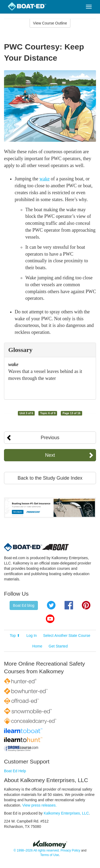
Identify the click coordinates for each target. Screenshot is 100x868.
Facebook (69, 605)
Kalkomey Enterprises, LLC (66, 813)
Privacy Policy (70, 850)
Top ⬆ (15, 636)
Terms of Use (50, 855)
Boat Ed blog (24, 605)
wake (45, 179)
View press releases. (40, 805)
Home (37, 646)
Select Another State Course (67, 636)
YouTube (50, 619)
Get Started (58, 646)
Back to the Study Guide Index (50, 478)
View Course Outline (50, 23)
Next (50, 455)
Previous (50, 438)
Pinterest (86, 605)
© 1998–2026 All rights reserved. (37, 850)
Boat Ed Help (15, 771)
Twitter (51, 605)
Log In (32, 636)
